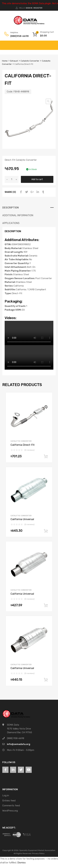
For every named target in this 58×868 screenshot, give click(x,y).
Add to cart (37, 179)
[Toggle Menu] (54, 44)
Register (38, 8)
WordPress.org (10, 811)
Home (5, 61)
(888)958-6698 (18, 36)
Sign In (29, 8)
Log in (6, 795)
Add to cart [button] (46, 457)
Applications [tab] (11, 223)
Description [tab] (11, 208)
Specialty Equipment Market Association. (38, 850)
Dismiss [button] (21, 863)
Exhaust (14, 61)
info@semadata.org (19, 744)
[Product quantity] (12, 179)
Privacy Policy (38, 853)
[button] (48, 101)
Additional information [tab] (18, 215)
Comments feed (11, 806)
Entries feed (9, 801)
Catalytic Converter (30, 61)
